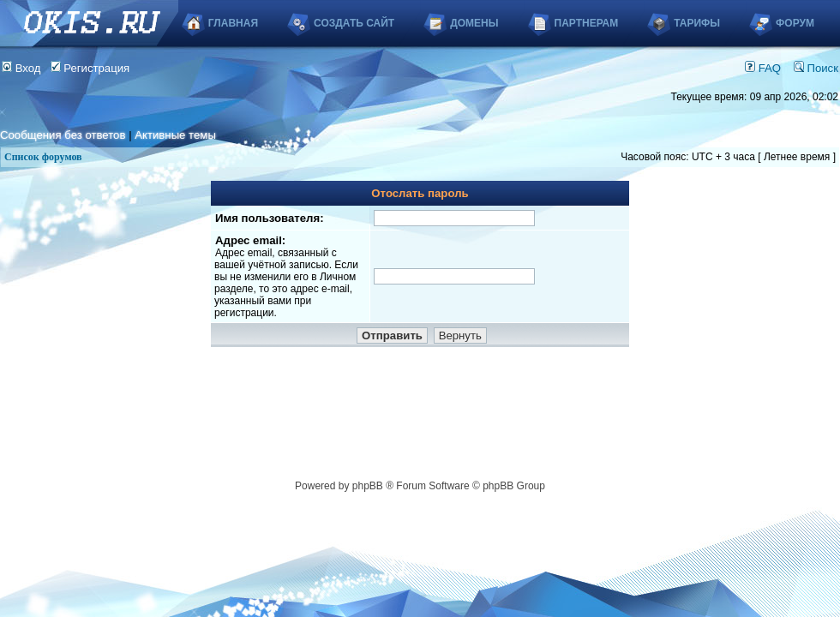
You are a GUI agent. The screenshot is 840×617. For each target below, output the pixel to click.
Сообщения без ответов (63, 135)
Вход (21, 68)
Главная (233, 23)
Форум (795, 23)
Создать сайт (354, 23)
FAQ (763, 68)
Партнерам (587, 23)
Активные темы (175, 135)
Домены (474, 23)
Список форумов (43, 157)
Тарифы (697, 23)
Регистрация (90, 68)
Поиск (816, 68)
